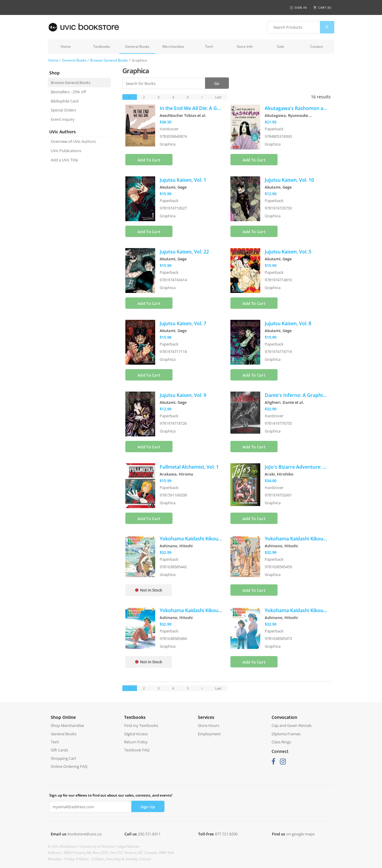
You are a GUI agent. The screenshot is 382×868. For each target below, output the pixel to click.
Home (66, 46)
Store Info (245, 46)
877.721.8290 (226, 834)
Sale (281, 46)
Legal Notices (128, 846)
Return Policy (136, 742)
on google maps (300, 834)
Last (218, 97)
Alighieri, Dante (284, 402)
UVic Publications (66, 151)
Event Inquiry (63, 119)
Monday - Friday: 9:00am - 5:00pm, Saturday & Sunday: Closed (99, 859)
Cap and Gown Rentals (292, 725)
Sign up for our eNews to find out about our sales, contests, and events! (111, 795)
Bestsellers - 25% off (68, 92)
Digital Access (136, 734)
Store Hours (209, 725)
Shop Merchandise (67, 725)
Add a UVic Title (64, 160)
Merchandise (173, 46)
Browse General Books (109, 60)
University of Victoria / (99, 846)
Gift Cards (59, 750)
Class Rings (281, 742)
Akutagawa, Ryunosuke (289, 115)
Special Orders (63, 110)
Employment (209, 734)
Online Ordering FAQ (69, 766)
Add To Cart (149, 160)
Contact (316, 46)
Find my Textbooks (141, 725)
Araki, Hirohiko (279, 474)
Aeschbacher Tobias (183, 115)
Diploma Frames (286, 734)
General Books (137, 46)
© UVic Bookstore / (64, 846)
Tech (209, 46)
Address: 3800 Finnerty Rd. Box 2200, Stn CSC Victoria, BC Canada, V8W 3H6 (111, 853)
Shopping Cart (63, 758)
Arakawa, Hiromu (176, 474)
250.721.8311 (149, 834)
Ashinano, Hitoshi (176, 546)
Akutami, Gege (173, 187)
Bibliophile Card (65, 101)
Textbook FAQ (137, 750)
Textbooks (102, 46)
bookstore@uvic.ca (84, 834)
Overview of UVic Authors (73, 141)
